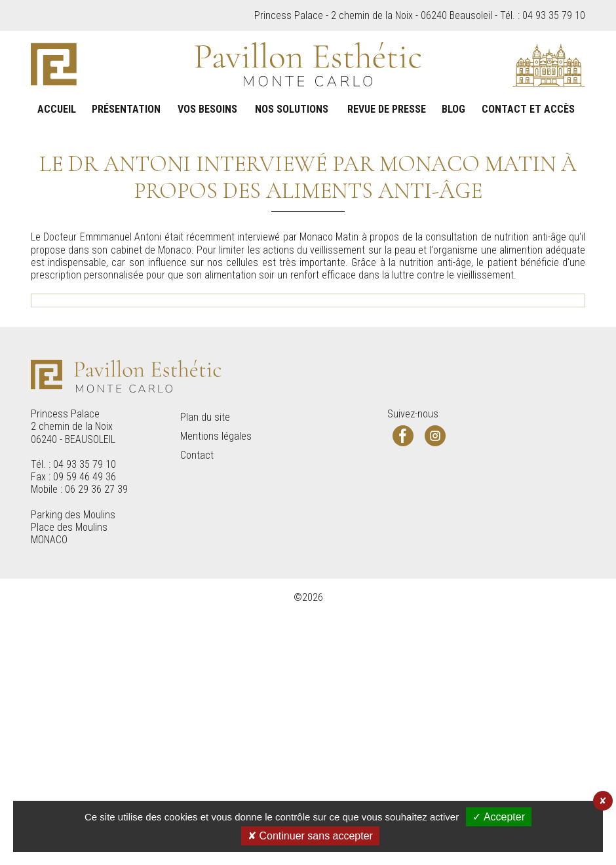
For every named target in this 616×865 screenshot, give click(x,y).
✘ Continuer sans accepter (310, 836)
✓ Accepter (499, 817)
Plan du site (205, 679)
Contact (197, 716)
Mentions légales (216, 697)
